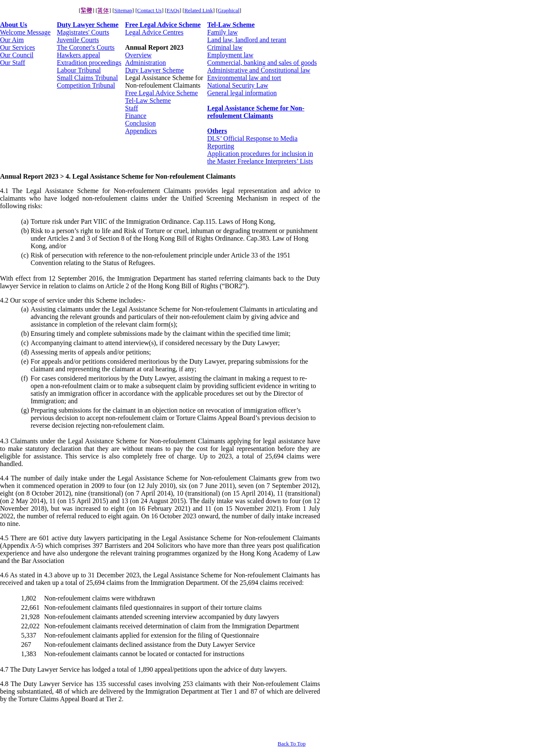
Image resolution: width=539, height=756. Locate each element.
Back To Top (291, 744)
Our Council (17, 55)
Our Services (17, 47)
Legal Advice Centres (154, 32)
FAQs (173, 10)
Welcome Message (25, 32)
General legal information (242, 93)
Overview (138, 55)
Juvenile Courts (78, 40)
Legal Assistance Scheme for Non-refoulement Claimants (256, 112)
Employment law (230, 55)
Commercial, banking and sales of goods (262, 63)
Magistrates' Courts (83, 32)
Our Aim (12, 40)
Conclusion (140, 123)
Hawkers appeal (79, 55)
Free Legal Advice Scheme (163, 25)
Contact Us (149, 10)
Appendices (141, 131)
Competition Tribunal (86, 85)
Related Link (199, 10)
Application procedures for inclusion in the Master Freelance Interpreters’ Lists (260, 157)
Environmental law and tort (244, 78)
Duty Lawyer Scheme (88, 25)
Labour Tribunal (79, 70)
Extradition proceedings (89, 63)
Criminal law (225, 47)
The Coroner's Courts (86, 47)
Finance (136, 116)
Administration (145, 63)
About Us (13, 25)
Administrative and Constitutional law (259, 70)
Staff (132, 108)
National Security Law (238, 85)
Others (217, 131)
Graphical (228, 10)
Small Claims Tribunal (87, 78)
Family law (222, 32)
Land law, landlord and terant (247, 40)
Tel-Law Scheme (148, 101)
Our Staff (13, 63)
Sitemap (123, 10)
